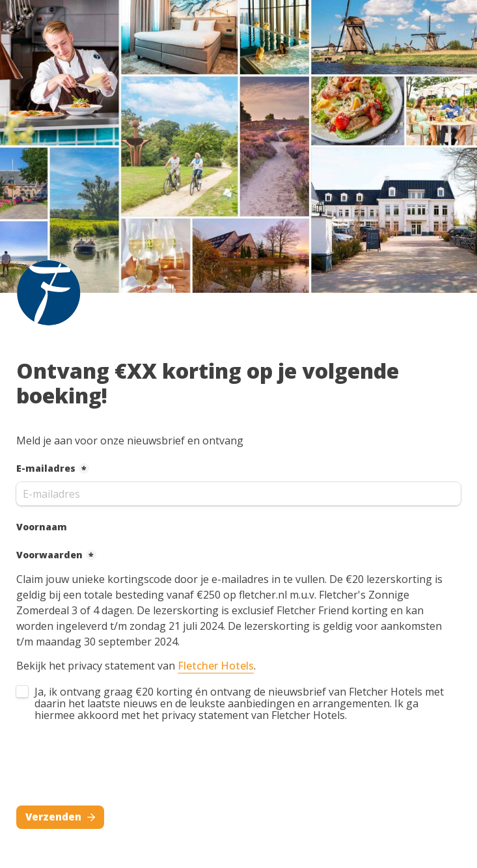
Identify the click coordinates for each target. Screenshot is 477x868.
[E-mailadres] (239, 494)
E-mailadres (46, 468)
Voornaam (42, 527)
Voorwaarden (49, 555)
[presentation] (115, 766)
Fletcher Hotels (216, 666)
